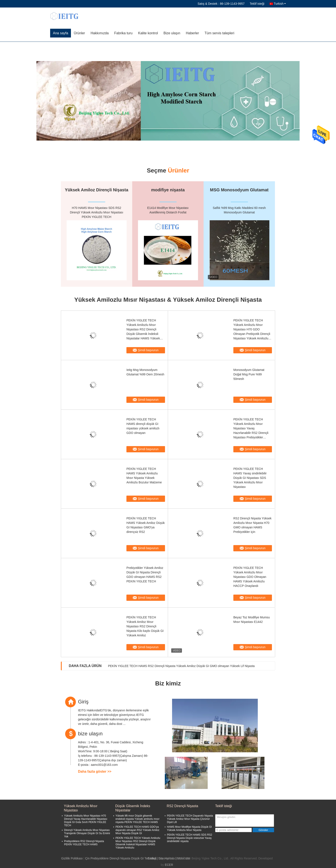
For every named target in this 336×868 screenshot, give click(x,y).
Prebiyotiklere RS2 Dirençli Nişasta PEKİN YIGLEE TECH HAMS (84, 843)
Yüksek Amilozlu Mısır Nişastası (81, 808)
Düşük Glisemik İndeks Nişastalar (133, 808)
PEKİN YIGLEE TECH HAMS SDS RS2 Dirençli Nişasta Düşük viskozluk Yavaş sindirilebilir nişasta (190, 838)
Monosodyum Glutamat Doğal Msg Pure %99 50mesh (249, 374)
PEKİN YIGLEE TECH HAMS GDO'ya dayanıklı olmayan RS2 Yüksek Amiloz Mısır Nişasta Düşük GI (137, 830)
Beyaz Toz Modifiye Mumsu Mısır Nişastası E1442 (252, 620)
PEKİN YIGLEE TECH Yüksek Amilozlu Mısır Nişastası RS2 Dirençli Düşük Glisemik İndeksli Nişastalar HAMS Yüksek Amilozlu (143, 330)
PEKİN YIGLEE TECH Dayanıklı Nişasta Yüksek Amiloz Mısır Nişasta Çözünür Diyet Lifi (190, 819)
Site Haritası (167, 858)
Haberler (192, 33)
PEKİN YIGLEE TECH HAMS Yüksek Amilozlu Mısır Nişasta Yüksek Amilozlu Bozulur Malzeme (144, 476)
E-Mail (152, 858)
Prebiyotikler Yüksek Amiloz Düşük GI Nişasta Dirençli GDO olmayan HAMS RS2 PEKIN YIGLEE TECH (145, 575)
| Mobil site (183, 858)
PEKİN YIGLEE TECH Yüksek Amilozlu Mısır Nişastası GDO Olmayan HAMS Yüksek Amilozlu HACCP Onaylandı (250, 577)
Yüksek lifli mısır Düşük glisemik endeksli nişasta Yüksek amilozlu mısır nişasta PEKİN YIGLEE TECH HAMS (137, 819)
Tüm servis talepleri (220, 33)
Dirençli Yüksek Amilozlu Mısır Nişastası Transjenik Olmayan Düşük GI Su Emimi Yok (87, 833)
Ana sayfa (61, 33)
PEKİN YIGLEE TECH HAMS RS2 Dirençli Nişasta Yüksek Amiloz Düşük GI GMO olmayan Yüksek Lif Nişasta (181, 666)
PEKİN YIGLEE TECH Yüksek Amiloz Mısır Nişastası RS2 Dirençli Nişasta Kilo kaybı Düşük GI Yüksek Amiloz (145, 626)
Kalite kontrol (148, 33)
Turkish (280, 4)
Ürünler (79, 33)
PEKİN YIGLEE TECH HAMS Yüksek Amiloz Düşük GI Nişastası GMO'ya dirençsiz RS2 (146, 525)
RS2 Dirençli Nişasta (182, 806)
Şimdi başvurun (148, 350)
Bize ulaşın (172, 33)
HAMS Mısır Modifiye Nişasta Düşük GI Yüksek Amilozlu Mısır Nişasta (189, 828)
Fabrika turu (123, 33)
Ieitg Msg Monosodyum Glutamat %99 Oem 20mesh (145, 372)
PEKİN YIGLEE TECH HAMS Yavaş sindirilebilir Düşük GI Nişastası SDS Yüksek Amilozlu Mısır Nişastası (250, 478)
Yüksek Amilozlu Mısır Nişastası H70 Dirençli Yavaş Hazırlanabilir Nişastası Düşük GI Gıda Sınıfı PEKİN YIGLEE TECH (86, 821)
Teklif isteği (257, 4)
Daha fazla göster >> (95, 771)
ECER (169, 865)
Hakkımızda (100, 33)
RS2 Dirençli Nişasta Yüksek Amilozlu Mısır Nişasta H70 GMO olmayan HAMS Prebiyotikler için (252, 525)
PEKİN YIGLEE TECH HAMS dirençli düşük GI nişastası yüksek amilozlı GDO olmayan (143, 426)
